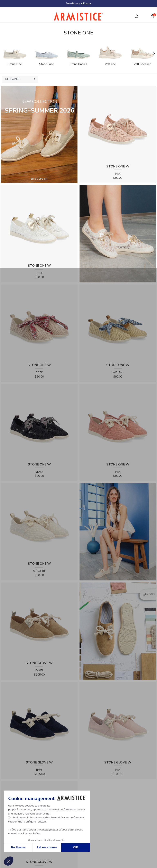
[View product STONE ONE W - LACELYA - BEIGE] (39, 223)
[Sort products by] (20, 79)
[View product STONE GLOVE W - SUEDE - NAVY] (39, 720)
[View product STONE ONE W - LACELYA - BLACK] (39, 422)
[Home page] (78, 17)
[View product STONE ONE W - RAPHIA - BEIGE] (39, 323)
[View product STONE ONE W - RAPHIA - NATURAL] (118, 323)
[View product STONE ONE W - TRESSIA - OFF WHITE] (39, 521)
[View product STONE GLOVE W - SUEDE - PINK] (118, 720)
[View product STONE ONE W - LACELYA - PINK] (118, 124)
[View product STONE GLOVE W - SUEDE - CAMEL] (39, 621)
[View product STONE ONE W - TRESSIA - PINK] (118, 422)
